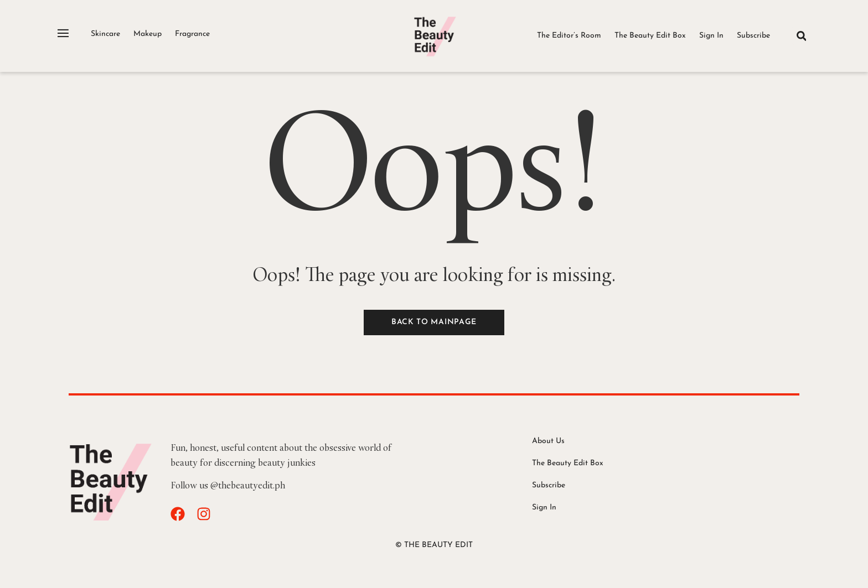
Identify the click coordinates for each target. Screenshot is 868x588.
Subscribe (753, 36)
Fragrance (192, 34)
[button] (801, 36)
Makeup (148, 34)
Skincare (105, 34)
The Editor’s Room (569, 36)
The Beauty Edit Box (650, 36)
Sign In (711, 36)
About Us (548, 441)
